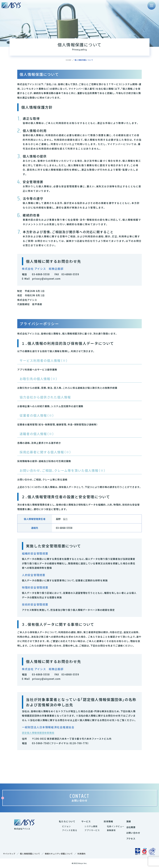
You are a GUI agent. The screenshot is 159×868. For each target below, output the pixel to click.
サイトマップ (9, 854)
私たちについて (67, 821)
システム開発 (91, 826)
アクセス (131, 839)
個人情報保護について (30, 854)
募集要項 (111, 830)
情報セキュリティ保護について (59, 854)
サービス (86, 821)
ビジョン (66, 826)
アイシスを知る (70, 830)
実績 (129, 821)
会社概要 (131, 827)
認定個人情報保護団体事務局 (38, 733)
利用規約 (82, 854)
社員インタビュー (116, 826)
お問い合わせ (133, 833)
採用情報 (108, 821)
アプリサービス (92, 830)
